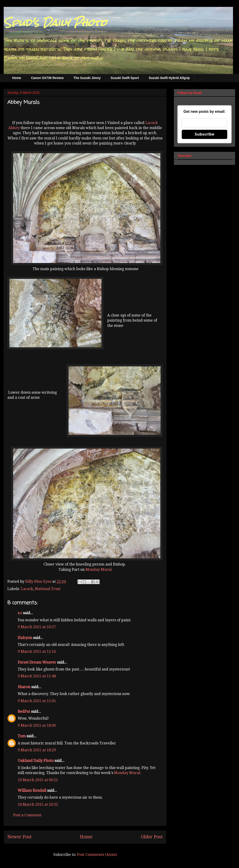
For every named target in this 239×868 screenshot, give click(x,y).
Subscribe (204, 134)
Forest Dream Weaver (37, 662)
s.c (20, 613)
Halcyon (25, 638)
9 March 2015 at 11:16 (37, 652)
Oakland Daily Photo (36, 761)
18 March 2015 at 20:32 (38, 804)
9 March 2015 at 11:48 (37, 676)
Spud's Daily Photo (55, 23)
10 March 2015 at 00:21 (38, 780)
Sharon (24, 687)
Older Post (152, 837)
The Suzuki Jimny (87, 78)
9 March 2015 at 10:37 (37, 627)
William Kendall (32, 790)
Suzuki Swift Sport (125, 78)
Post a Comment (27, 815)
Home (17, 78)
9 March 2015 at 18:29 (37, 750)
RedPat (24, 711)
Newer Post (19, 837)
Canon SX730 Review (47, 78)
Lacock (27, 589)
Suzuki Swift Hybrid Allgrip (169, 78)
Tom (22, 736)
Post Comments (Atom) (97, 855)
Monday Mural (99, 570)
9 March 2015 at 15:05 (37, 701)
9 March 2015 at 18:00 (37, 725)
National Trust (48, 589)
